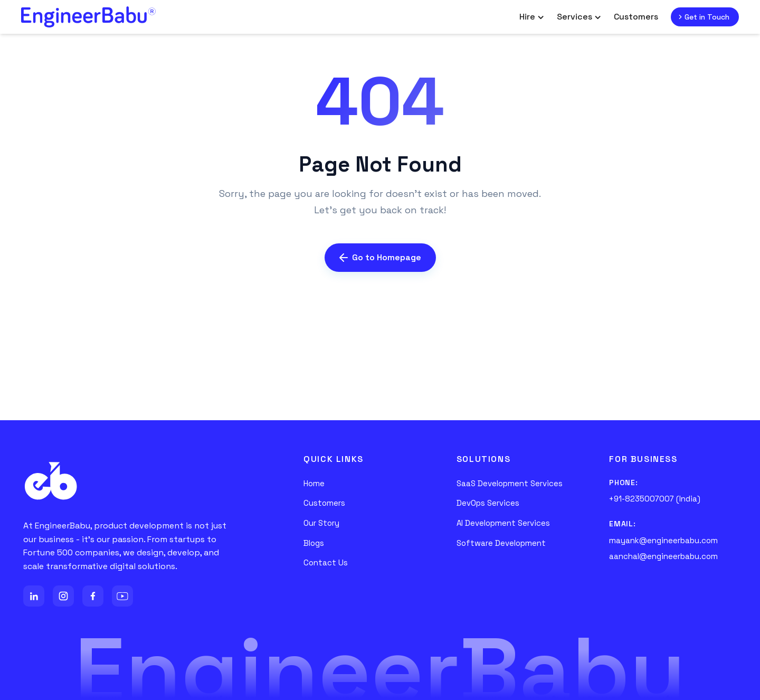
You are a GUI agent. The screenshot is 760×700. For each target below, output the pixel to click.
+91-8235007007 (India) (655, 499)
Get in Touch (703, 17)
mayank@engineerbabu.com (663, 540)
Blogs (314, 543)
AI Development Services (503, 523)
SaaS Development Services (510, 483)
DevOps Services (488, 503)
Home (314, 483)
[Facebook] (93, 596)
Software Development (501, 543)
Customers (636, 17)
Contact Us (326, 562)
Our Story (321, 523)
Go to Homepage (380, 257)
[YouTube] (122, 596)
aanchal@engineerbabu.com (663, 556)
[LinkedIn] (34, 596)
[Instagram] (63, 596)
